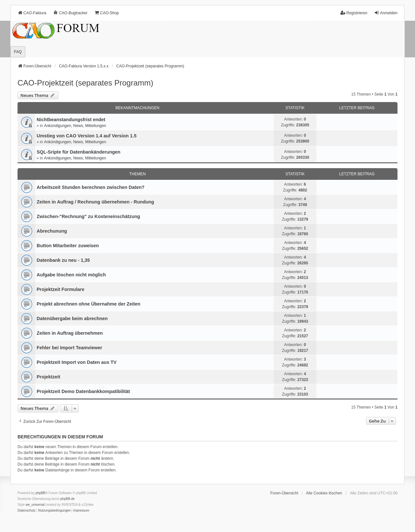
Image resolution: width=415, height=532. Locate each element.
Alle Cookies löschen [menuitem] (324, 493)
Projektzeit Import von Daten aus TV (77, 362)
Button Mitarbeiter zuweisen (68, 246)
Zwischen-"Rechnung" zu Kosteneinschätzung (88, 216)
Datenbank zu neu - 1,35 (63, 260)
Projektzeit (48, 377)
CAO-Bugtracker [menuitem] (70, 13)
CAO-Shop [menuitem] (107, 13)
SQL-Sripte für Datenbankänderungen (78, 152)
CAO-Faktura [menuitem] (32, 13)
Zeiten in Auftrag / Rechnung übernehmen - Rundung (95, 202)
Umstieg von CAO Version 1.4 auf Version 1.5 (87, 136)
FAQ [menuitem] (18, 52)
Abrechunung (52, 231)
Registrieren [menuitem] (354, 13)
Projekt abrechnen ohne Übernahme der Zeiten (89, 304)
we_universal (35, 505)
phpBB (41, 493)
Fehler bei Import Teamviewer (69, 348)
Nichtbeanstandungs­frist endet (71, 120)
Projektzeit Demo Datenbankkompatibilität (83, 391)
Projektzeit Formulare (60, 289)
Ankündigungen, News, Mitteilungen (75, 126)
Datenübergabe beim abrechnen (72, 318)
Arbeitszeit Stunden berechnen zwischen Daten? (91, 187)
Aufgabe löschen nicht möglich (71, 275)
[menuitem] (27, 511)
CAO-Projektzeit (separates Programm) (85, 83)
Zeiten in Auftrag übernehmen (70, 333)
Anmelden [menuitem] (386, 13)
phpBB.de (67, 499)
